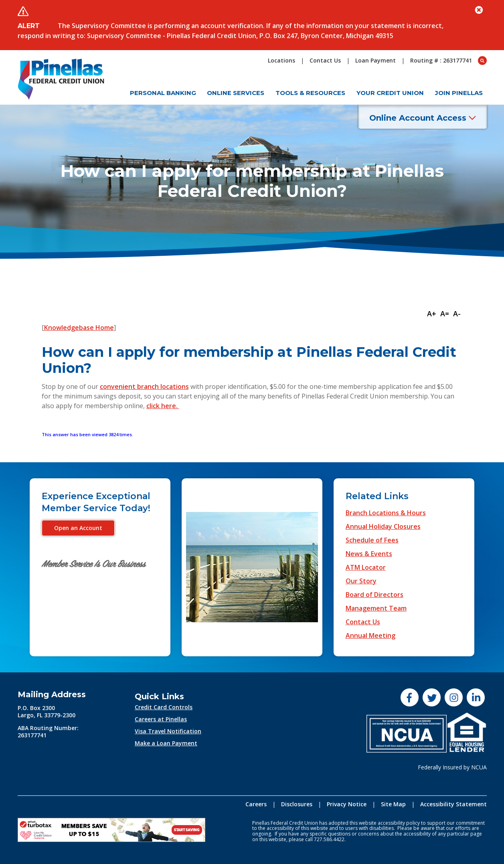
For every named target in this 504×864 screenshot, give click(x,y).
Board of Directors (374, 595)
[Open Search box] (482, 61)
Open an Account (78, 528)
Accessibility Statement (453, 804)
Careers (256, 804)
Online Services (236, 93)
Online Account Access (423, 118)
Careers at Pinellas (161, 719)
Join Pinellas (459, 93)
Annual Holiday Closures (383, 526)
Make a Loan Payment (166, 743)
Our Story (361, 581)
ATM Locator (366, 567)
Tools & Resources (310, 93)
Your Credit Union (390, 93)
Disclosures (297, 804)
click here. (163, 406)
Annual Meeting (370, 635)
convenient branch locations (144, 386)
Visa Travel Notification (168, 731)
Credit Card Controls (164, 707)
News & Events (369, 554)
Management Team (376, 608)
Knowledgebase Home (79, 328)
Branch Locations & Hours (386, 513)
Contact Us (363, 622)
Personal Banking (163, 93)
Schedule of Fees (372, 540)
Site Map (393, 804)
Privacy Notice (347, 804)
